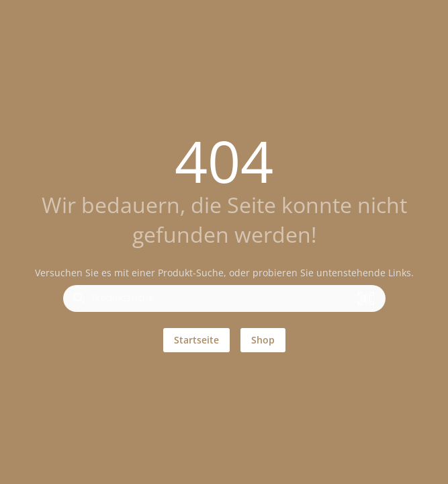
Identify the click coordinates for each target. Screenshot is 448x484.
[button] (366, 298)
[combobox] (221, 302)
